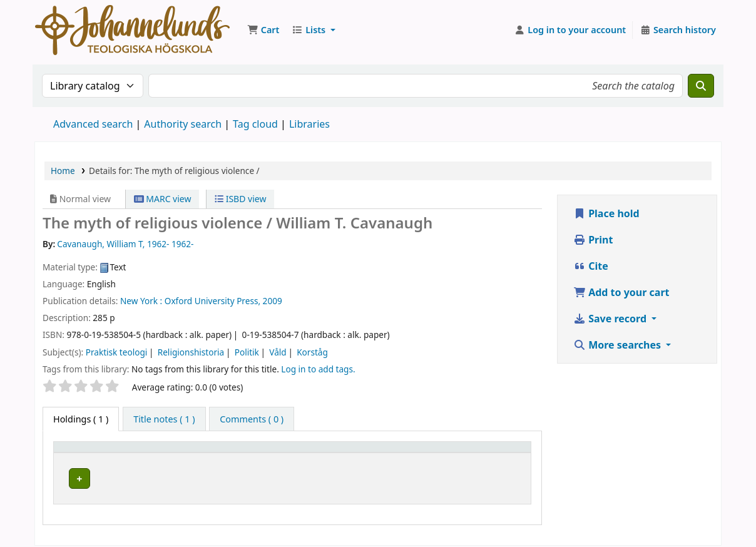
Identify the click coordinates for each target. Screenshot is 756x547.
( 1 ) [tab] (81, 419)
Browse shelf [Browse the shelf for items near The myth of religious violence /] (442, 477)
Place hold (606, 213)
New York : (141, 301)
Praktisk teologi (117, 352)
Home (63, 171)
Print (593, 240)
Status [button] (498, 453)
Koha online (132, 30)
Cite (591, 266)
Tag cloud (255, 124)
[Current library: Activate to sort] (224, 453)
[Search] (701, 86)
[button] (263, 30)
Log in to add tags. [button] (318, 369)
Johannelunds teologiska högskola (223, 477)
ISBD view (240, 199)
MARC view (163, 199)
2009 (273, 301)
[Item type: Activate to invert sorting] (97, 453)
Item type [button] (81, 453)
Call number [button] (410, 453)
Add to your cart (621, 292)
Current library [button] (178, 453)
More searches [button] (618, 345)
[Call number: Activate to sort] (428, 453)
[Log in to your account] (570, 30)
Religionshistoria (191, 352)
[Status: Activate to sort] (505, 453)
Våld (278, 352)
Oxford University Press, (212, 301)
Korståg (312, 352)
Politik (247, 352)
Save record (611, 319)
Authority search (183, 124)
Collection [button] (335, 453)
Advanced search (93, 124)
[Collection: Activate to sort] (342, 453)
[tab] (164, 419)
